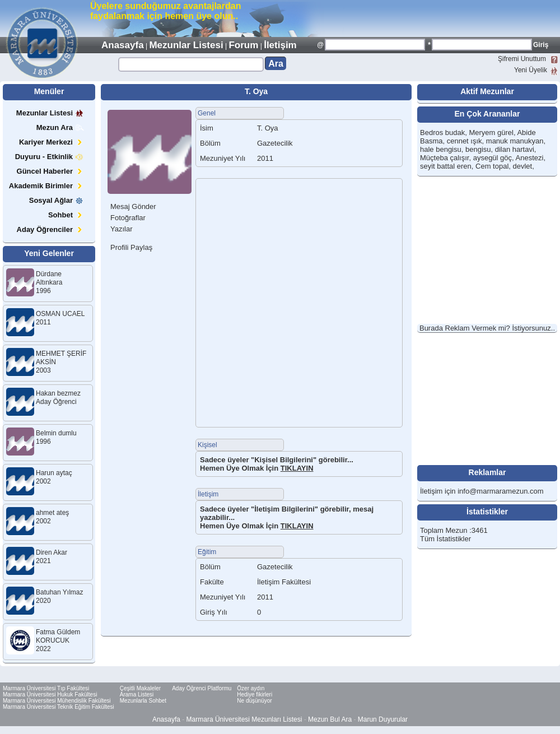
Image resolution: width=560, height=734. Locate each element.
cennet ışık (465, 141)
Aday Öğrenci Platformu (202, 688)
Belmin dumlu (56, 433)
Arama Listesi (137, 694)
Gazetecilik (275, 567)
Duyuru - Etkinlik (50, 157)
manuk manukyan (515, 141)
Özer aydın (251, 688)
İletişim (280, 45)
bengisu (478, 149)
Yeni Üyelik (531, 70)
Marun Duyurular (383, 719)
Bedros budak (442, 133)
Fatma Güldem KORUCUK (58, 636)
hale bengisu (441, 149)
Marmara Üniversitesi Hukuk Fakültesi (50, 694)
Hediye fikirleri (255, 694)
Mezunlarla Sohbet (143, 701)
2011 (265, 597)
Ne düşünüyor (254, 701)
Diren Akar (52, 552)
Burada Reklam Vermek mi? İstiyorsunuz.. (487, 328)
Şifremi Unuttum (522, 59)
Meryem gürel (491, 133)
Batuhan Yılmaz (60, 592)
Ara (276, 64)
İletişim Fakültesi (284, 582)
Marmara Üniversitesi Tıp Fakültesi (46, 688)
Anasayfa (123, 45)
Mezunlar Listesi (186, 45)
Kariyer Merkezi (52, 142)
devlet (523, 166)
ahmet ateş (52, 513)
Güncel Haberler (50, 171)
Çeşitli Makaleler (140, 688)
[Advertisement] (429, 18)
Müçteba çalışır (444, 158)
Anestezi (530, 158)
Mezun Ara (60, 127)
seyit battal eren (446, 166)
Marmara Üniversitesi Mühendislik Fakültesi (57, 701)
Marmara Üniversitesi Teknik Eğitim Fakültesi (59, 707)
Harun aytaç (54, 473)
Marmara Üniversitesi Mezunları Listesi (244, 719)
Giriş (541, 45)
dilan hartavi (515, 149)
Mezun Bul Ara (330, 719)
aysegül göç (493, 158)
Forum (243, 45)
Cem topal (492, 166)
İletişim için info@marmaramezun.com (482, 491)
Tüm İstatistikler (445, 539)
